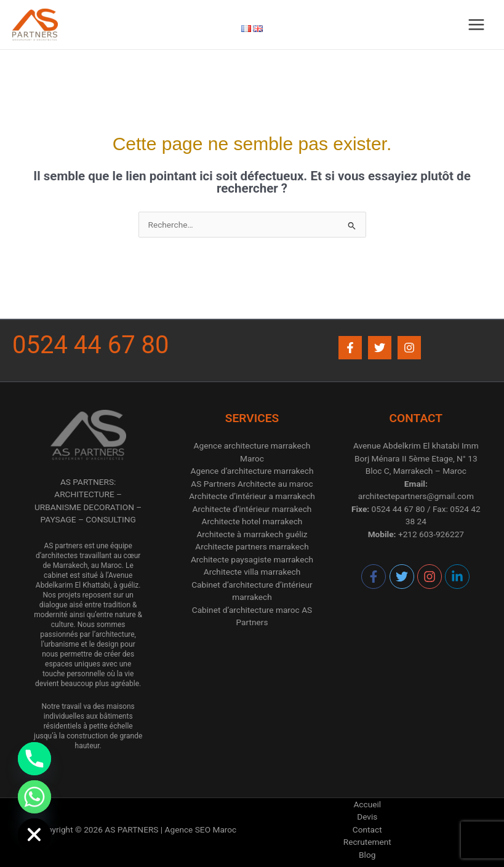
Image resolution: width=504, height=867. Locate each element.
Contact (367, 829)
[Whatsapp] (34, 797)
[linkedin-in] (458, 577)
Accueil (367, 804)
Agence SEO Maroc (201, 829)
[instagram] (430, 577)
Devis (367, 817)
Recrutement (367, 842)
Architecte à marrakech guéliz (252, 534)
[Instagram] (409, 348)
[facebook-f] (374, 577)
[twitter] (402, 577)
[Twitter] (380, 348)
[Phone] (34, 759)
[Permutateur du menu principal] (477, 25)
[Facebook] (350, 348)
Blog (367, 855)
